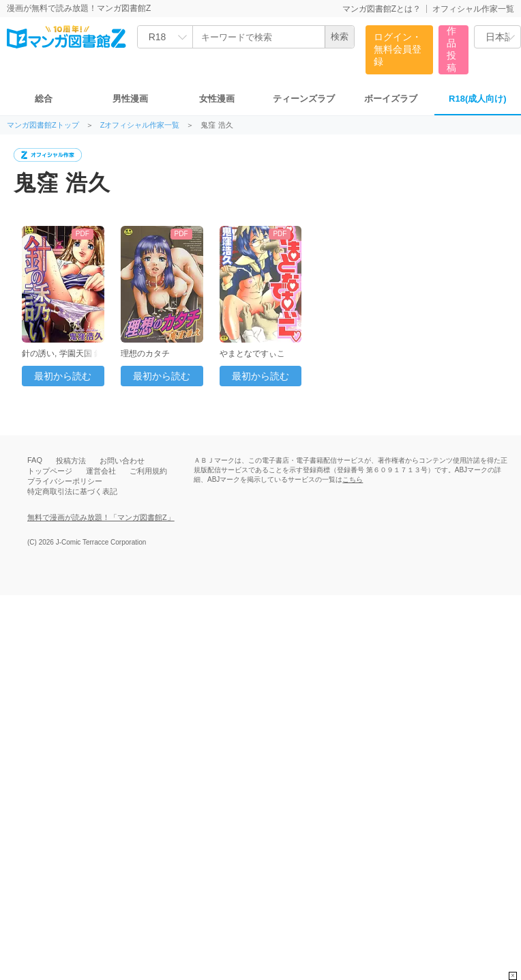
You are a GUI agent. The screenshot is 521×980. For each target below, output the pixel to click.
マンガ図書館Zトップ (43, 125)
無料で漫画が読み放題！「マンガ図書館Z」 (101, 517)
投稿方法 (71, 461)
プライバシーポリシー (65, 481)
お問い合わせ (122, 461)
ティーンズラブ (304, 99)
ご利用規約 (148, 471)
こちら (353, 479)
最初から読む (63, 376)
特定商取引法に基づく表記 (72, 491)
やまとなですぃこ (252, 354)
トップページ (50, 471)
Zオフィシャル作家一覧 (140, 125)
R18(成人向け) (478, 99)
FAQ (35, 460)
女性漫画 (217, 99)
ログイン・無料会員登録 (398, 49)
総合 (44, 99)
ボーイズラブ (391, 99)
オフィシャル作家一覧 (473, 9)
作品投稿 (451, 49)
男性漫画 (130, 99)
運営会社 (101, 471)
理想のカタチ (145, 354)
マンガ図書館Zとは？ (382, 9)
